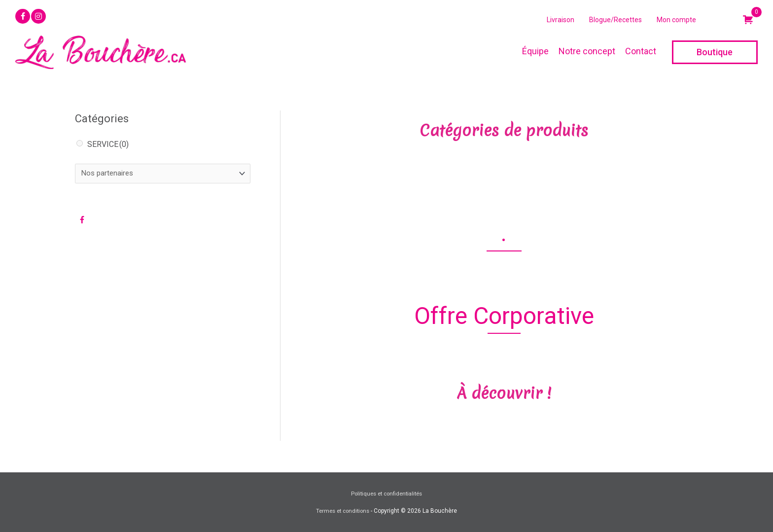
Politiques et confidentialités (386, 494)
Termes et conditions (343, 511)
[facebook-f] (84, 221)
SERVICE (108, 144)
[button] (23, 16)
